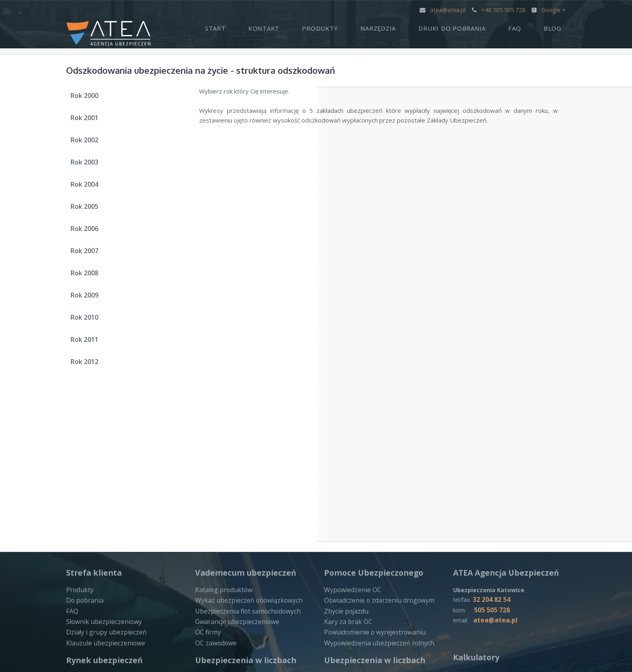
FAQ (528, 26)
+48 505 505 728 (499, 9)
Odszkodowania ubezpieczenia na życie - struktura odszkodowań (236, 69)
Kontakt (313, 26)
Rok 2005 (88, 209)
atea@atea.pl (444, 9)
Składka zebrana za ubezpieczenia (242, 518)
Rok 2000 (88, 98)
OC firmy (207, 464)
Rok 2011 (88, 342)
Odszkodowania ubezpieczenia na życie (378, 508)
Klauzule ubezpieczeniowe (103, 474)
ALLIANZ (336, 608)
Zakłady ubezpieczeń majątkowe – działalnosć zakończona (114, 567)
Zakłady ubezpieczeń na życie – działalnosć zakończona (109, 549)
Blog (557, 26)
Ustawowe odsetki (479, 517)
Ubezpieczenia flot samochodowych (245, 443)
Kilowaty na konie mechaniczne (496, 527)
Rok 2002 (88, 142)
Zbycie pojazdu (345, 443)
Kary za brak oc (474, 507)
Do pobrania (83, 433)
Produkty (360, 26)
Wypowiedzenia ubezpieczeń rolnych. (376, 474)
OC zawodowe (215, 474)
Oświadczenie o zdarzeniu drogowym (376, 433)
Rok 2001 (88, 120)
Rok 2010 (88, 320)
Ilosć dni (464, 537)
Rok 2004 (88, 187)
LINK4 (75, 626)
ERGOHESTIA (472, 582)
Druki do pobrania (475, 26)
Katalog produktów (222, 423)
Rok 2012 (88, 364)
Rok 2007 (88, 253)
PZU (72, 605)
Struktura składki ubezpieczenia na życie (250, 528)
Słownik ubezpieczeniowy (101, 454)
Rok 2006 (88, 231)
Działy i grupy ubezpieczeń (103, 464)
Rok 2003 (88, 164)
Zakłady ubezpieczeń (224, 508)
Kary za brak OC (346, 454)
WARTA (77, 616)
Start (273, 26)
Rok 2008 (88, 275)
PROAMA (337, 618)
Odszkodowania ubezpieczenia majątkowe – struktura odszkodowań (247, 561)
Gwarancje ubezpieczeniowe (235, 454)
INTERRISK (211, 610)
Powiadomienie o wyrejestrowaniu (372, 464)
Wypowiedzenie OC (351, 423)
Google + (549, 9)
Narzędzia (410, 26)
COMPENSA (212, 599)
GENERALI (468, 572)
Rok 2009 (88, 298)
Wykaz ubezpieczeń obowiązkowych (245, 433)
